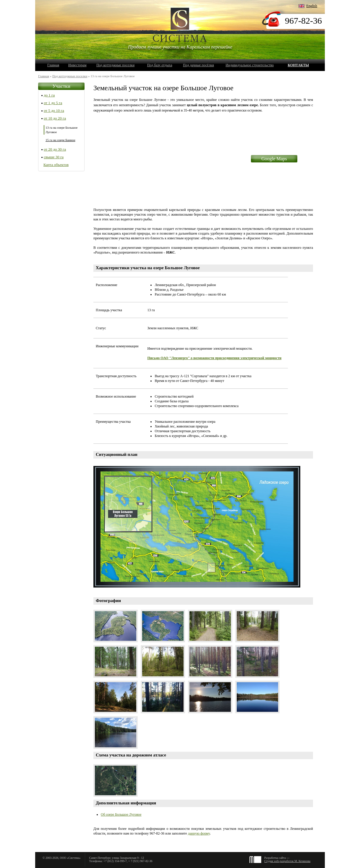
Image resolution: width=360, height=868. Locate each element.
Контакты (298, 65)
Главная (53, 65)
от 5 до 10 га (54, 110)
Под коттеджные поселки (115, 65)
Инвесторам (77, 65)
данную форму (199, 833)
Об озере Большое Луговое (121, 814)
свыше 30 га (54, 157)
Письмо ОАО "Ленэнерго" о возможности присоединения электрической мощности (214, 358)
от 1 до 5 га (53, 103)
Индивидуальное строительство (250, 65)
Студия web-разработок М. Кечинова (287, 861)
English (312, 6)
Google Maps (274, 159)
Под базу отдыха (160, 65)
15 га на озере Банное (60, 140)
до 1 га (49, 95)
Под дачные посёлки (198, 65)
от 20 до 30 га (55, 149)
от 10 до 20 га (55, 118)
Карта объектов (56, 165)
